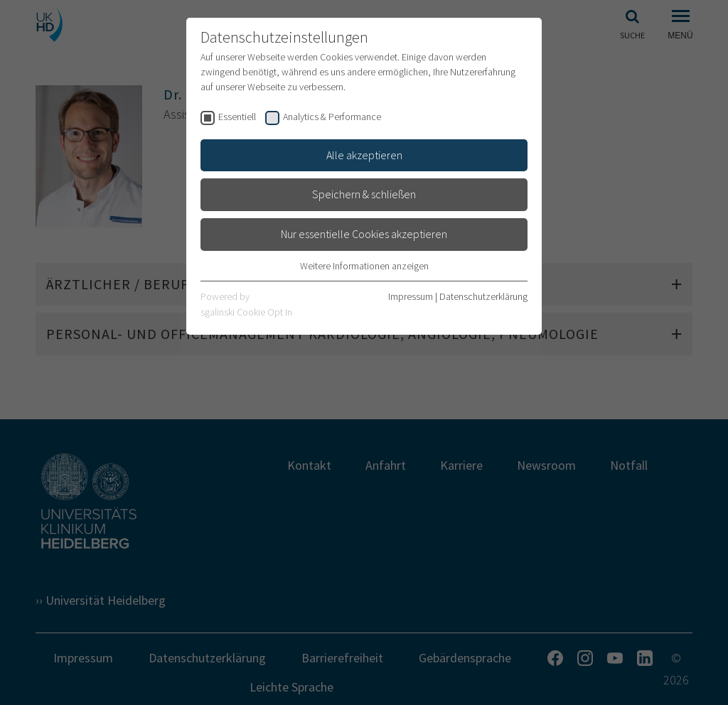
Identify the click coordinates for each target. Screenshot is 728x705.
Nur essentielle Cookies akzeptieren (364, 234)
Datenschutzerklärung (483, 296)
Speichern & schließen (364, 194)
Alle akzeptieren (364, 155)
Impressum (411, 296)
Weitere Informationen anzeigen (364, 266)
